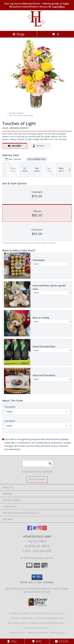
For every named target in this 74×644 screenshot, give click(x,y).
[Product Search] (38, 463)
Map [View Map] (37, 641)
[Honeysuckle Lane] (37, 27)
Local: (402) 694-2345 (37, 551)
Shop (18, 34)
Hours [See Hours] (62, 641)
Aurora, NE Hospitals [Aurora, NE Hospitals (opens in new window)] (53, 613)
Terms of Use (58, 633)
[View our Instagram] (40, 529)
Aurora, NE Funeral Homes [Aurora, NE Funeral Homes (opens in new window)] (24, 613)
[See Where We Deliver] (37, 479)
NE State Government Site (49, 618)
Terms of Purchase (38, 633)
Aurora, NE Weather (22, 618)
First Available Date (37, 159)
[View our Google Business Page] (35, 529)
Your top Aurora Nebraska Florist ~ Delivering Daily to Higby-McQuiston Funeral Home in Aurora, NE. (37, 5)
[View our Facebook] (30, 529)
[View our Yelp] (45, 529)
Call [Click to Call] (12, 641)
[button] (37, 577)
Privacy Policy (17, 633)
